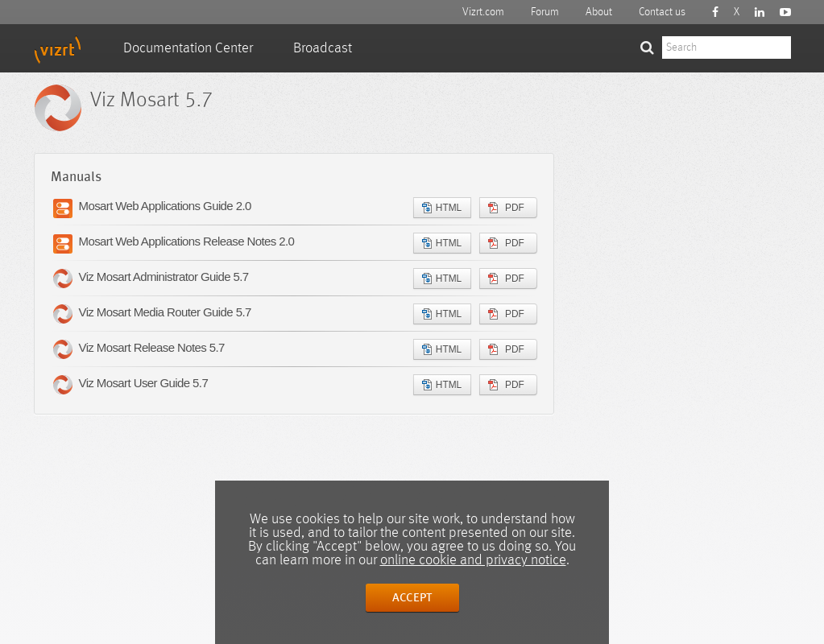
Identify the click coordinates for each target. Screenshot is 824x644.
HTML (442, 208)
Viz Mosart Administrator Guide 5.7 (164, 277)
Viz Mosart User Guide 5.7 (144, 383)
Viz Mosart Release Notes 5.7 (152, 347)
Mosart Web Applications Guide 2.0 (165, 206)
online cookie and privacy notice (473, 560)
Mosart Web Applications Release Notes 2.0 (187, 241)
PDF (506, 208)
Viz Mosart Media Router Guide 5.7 (165, 312)
